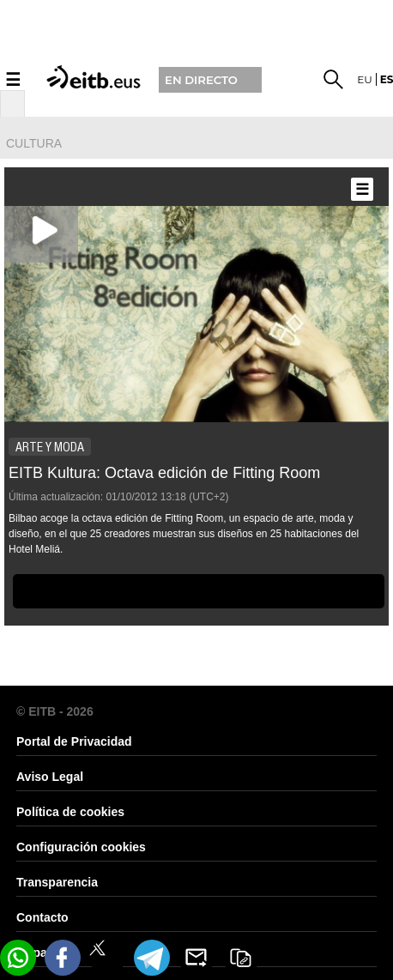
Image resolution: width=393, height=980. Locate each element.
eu (365, 79)
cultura (34, 143)
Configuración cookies (81, 847)
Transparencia (57, 882)
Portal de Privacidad (74, 741)
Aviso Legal (50, 777)
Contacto (42, 917)
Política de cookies (70, 812)
